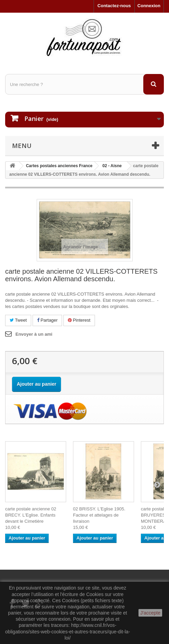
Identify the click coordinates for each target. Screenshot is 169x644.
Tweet (18, 320)
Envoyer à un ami (34, 334)
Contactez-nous (114, 6)
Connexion (149, 6)
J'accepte (150, 613)
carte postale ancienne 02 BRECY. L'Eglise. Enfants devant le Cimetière (31, 515)
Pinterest (79, 320)
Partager (47, 320)
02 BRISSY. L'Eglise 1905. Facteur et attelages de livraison (99, 515)
